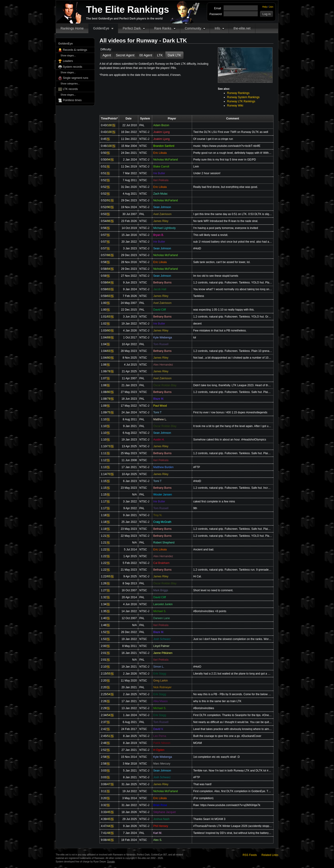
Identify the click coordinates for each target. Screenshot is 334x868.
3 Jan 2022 (130, 502)
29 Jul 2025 (130, 819)
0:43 (104, 125)
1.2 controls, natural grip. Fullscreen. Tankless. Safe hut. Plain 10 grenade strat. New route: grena (233, 392)
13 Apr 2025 (129, 446)
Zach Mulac (161, 194)
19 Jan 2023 (129, 440)
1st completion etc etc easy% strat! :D (217, 757)
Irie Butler (159, 173)
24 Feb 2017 (129, 729)
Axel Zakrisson (162, 214)
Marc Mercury (162, 764)
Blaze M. (159, 399)
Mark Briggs (161, 590)
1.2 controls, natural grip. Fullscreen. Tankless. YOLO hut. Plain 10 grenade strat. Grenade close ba (233, 283)
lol (195, 338)
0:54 (104, 221)
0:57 (104, 235)
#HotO (197, 667)
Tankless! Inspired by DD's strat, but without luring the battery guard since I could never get (233, 833)
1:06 (104, 365)
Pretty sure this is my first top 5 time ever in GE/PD (225, 160)
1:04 (104, 338)
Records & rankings (75, 50)
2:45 (104, 736)
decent (197, 324)
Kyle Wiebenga (163, 338)
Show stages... (68, 56)
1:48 (104, 625)
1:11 (104, 453)
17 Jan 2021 (129, 467)
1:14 (104, 474)
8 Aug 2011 (130, 419)
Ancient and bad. (204, 550)
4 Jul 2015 (130, 365)
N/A (135, 495)
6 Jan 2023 (130, 481)
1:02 (104, 324)
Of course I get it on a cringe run (213, 139)
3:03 (104, 771)
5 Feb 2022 (130, 563)
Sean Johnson (162, 207)
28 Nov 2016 (129, 262)
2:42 (104, 729)
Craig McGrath (162, 522)
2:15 (104, 674)
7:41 (104, 833)
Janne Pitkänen (163, 653)
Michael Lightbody (165, 228)
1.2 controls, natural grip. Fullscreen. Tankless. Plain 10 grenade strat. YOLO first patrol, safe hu (233, 351)
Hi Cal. (197, 576)
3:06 (104, 784)
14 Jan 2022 (129, 611)
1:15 (104, 481)
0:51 (104, 167)
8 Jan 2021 (130, 777)
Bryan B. (159, 235)
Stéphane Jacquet (165, 812)
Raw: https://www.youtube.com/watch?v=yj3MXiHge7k (227, 805)
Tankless (199, 296)
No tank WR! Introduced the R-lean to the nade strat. (226, 221)
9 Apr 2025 (130, 576)
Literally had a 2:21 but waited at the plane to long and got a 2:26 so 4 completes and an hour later (233, 674)
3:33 (104, 812)
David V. (158, 729)
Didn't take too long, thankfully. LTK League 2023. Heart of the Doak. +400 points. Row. (233, 385)
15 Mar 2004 (129, 146)
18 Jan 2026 (129, 812)
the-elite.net (242, 28)
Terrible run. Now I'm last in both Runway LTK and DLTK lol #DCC (233, 771)
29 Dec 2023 (129, 200)
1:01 (104, 317)
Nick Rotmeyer (162, 687)
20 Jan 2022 (129, 242)
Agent (107, 55)
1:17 (104, 502)
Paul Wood (160, 406)
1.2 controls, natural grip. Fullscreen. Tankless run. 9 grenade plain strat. (233, 570)
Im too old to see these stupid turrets (216, 276)
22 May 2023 (129, 536)
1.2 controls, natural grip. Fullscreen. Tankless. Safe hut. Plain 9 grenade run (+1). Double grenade (233, 529)
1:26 (104, 583)
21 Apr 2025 (129, 371)
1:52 (104, 632)
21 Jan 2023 (129, 385)
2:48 (104, 743)
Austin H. (159, 440)
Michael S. (160, 611)
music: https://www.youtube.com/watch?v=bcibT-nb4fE (227, 146)
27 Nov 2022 (129, 276)
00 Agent (146, 55)
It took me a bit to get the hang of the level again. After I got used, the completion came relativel (233, 426)
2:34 (104, 715)
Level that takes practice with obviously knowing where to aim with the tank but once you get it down (233, 729)
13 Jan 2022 (129, 708)
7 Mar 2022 (130, 173)
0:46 (104, 146)
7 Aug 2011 (130, 180)
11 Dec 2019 (129, 167)
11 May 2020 (129, 681)
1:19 (104, 529)
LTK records (70, 89)
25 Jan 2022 (129, 522)
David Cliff (160, 310)
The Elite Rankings (128, 10)
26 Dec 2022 (129, 632)
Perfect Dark (132, 28)
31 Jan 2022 (129, 805)
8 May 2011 (130, 646)
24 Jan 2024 (129, 412)
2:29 (104, 708)
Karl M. (158, 833)
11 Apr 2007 (129, 378)
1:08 (104, 385)
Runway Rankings (238, 93)
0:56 (104, 228)
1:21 (104, 536)
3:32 (104, 805)
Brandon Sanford (164, 146)
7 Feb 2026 (130, 296)
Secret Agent (125, 55)
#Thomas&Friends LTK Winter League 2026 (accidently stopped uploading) (233, 826)
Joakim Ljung (162, 132)
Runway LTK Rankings (241, 101)
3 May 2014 (130, 798)
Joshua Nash (161, 819)
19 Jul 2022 (130, 791)
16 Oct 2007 (129, 590)
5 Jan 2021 (130, 771)
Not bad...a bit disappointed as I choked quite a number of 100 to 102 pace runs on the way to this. (233, 358)
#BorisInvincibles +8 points (210, 611)
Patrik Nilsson (162, 743)
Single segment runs (75, 78)
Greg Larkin (161, 681)
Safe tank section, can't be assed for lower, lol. (222, 262)
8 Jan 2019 (130, 743)
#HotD (197, 248)
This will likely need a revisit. (211, 235)
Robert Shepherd (164, 543)
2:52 (104, 750)
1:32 (104, 597)
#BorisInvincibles (204, 708)
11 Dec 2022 (129, 139)
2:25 (104, 694)
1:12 (104, 460)
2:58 (104, 757)
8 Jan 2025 (130, 736)
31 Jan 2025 (129, 784)
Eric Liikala (160, 153)
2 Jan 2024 (130, 160)
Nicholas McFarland (166, 160)
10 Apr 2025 (129, 474)
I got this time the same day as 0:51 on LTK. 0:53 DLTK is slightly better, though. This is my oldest (233, 214)
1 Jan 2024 (130, 715)
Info (217, 28)
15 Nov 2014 (129, 757)
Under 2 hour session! (207, 173)
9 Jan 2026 (130, 826)
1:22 (104, 550)
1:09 (104, 406)
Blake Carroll (161, 167)
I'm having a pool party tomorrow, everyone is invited (226, 228)
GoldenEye (101, 28)
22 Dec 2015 (129, 310)
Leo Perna (160, 736)
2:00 (104, 646)
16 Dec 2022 (129, 132)
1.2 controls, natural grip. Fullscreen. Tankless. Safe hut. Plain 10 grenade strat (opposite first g (233, 453)
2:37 (104, 722)
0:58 (104, 262)
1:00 (104, 303)
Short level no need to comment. (213, 590)
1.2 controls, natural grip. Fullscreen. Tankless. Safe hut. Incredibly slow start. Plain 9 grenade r (233, 488)
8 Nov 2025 (130, 358)
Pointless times (72, 100)
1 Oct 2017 (130, 338)
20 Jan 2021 (129, 687)
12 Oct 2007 (129, 618)
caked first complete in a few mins (214, 502)
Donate (111, 862)
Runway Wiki (235, 106)
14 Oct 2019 (129, 228)
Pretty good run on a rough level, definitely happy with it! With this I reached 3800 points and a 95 (233, 153)
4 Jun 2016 (130, 604)
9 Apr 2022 (130, 508)
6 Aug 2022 (130, 433)
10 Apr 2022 (129, 344)
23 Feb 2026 (129, 221)
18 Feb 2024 (129, 840)
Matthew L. (160, 419)
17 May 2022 (129, 406)
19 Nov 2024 (129, 207)
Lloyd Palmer (161, 646)
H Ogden (159, 750)
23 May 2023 (129, 488)
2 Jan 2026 (130, 674)
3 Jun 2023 (130, 317)
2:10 (104, 667)
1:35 (104, 611)
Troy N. (158, 515)
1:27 (104, 590)
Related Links (270, 855)
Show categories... (70, 84)
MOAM (198, 743)
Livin (196, 167)
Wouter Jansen (163, 495)
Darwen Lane (162, 618)
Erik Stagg (160, 674)
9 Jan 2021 (130, 426)
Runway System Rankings (243, 97)
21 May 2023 (129, 570)
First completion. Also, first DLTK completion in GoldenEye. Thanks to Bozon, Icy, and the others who (233, 791)
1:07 (104, 378)
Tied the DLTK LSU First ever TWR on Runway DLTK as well (231, 132)
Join (271, 7)
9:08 (104, 840)
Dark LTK (174, 55)
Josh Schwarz (162, 639)
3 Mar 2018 (130, 764)
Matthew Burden (163, 467)
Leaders (68, 61)
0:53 (104, 214)
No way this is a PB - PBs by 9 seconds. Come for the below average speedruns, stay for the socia (233, 694)
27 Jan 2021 (129, 750)
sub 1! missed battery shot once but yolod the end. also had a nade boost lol (233, 242)
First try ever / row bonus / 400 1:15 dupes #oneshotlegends (230, 412)
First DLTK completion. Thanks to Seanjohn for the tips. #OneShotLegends (233, 715)
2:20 (104, 681)
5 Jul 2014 (130, 550)
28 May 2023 (129, 351)
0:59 (104, 276)
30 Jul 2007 (130, 214)
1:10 (104, 419)
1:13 (104, 467)
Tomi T (157, 412)
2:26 (104, 701)
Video (114, 125)
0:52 (104, 180)
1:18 (104, 515)
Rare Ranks (163, 28)
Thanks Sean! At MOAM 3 (209, 819)
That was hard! (202, 784)
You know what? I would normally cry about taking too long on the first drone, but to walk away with (233, 289)
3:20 (104, 798)
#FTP (197, 467)
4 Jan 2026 (130, 331)
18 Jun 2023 (129, 399)
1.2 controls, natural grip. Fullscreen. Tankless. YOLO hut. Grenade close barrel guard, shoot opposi (233, 317)
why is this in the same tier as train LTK (217, 701)
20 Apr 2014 (129, 597)
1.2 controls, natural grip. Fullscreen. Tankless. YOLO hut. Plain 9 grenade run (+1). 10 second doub (233, 536)
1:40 (104, 618)
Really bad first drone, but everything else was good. (226, 187)
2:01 (104, 653)
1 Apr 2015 (130, 556)
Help (265, 7)
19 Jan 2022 (129, 324)
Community (193, 28)
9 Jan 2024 (130, 289)
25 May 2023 (129, 453)
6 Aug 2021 (130, 722)
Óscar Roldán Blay (165, 385)
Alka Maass (161, 701)
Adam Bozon (161, 125)
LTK (160, 55)
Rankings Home (72, 28)
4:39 (104, 819)
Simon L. (159, 667)
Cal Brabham (161, 563)
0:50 (104, 153)
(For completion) (203, 798)
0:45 (104, 139)
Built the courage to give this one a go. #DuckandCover (227, 736)
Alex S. (158, 840)
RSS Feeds (250, 855)
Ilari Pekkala (161, 180)
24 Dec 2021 (129, 153)
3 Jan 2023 (130, 248)
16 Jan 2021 (129, 653)
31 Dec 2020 (129, 187)
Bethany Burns (162, 283)
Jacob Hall (160, 289)
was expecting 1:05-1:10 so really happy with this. (224, 310)
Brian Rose (160, 805)
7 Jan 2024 (130, 833)
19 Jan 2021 (129, 667)
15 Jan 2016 (129, 235)
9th (195, 508)
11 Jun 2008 (129, 460)
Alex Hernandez (163, 365)
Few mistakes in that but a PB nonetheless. (220, 331)
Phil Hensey (161, 826)
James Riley (161, 221)
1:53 (104, 639)
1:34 (104, 604)
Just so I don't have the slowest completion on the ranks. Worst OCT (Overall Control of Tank (233, 639)
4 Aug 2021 (130, 194)
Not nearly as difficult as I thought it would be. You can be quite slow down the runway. (233, 722)
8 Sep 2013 (130, 583)
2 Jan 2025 (130, 694)
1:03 (104, 331)
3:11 (104, 791)
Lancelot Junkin (163, 604)
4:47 (104, 826)
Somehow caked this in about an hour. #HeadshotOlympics (230, 440)
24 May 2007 (129, 303)
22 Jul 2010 (130, 125)
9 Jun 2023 (130, 283)
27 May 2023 (129, 392)
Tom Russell (161, 344)
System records (72, 67)
